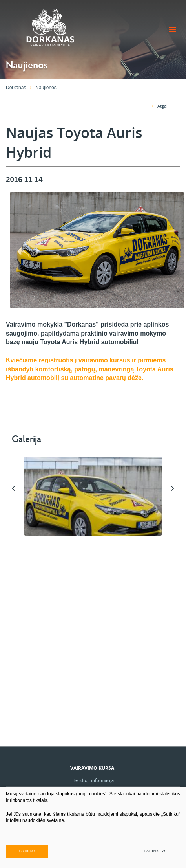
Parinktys (155, 851)
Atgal (160, 106)
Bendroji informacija (93, 780)
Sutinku (27, 851)
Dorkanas (16, 88)
